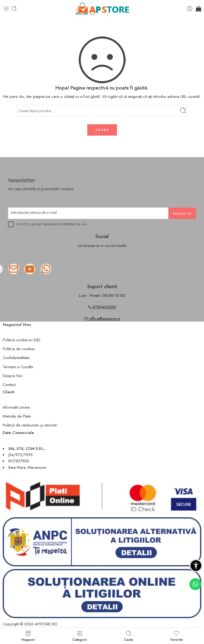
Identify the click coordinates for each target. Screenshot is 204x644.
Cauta (128, 636)
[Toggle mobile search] (14, 9)
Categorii (80, 636)
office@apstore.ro (102, 318)
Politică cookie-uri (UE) (21, 340)
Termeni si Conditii (18, 367)
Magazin (28, 636)
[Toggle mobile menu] (6, 9)
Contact (9, 385)
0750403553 (104, 307)
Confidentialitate (16, 358)
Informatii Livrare (16, 407)
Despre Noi (13, 376)
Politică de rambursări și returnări (30, 425)
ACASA (102, 130)
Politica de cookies (19, 349)
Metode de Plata (17, 416)
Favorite (177, 636)
